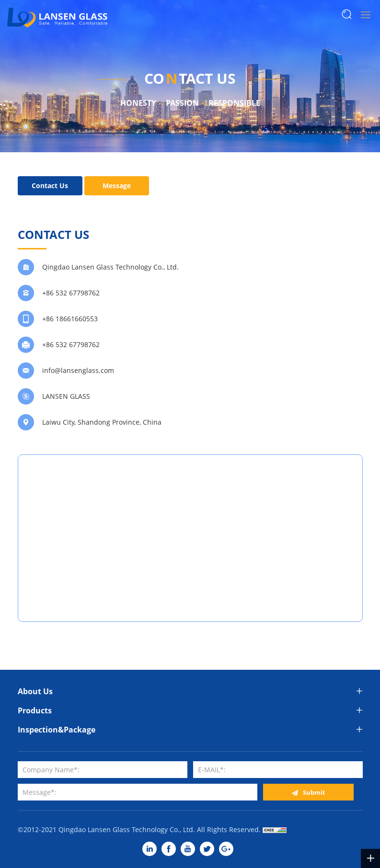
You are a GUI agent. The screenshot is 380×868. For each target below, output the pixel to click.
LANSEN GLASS (66, 396)
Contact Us (50, 186)
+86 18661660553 (70, 319)
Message (117, 186)
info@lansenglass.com (78, 370)
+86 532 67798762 (71, 293)
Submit (314, 792)
